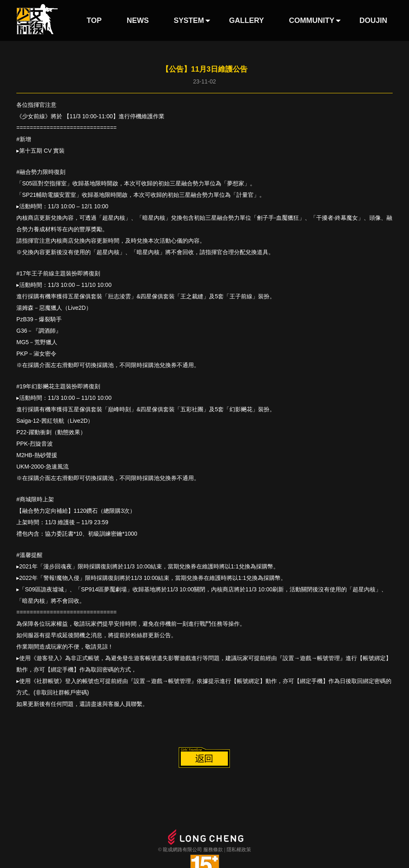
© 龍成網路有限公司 (180, 850)
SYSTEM (189, 20)
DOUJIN (373, 20)
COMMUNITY (312, 20)
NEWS (138, 20)
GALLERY (246, 20)
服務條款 (213, 850)
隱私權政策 (239, 850)
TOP (94, 20)
